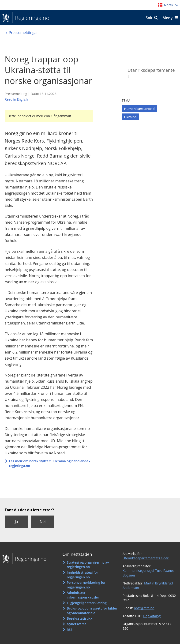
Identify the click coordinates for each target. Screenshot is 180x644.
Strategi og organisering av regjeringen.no (88, 565)
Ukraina (130, 117)
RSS (70, 630)
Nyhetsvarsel (77, 624)
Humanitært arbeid (139, 109)
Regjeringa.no (31, 18)
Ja (16, 522)
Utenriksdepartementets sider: (146, 558)
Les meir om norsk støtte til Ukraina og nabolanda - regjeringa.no (50, 463)
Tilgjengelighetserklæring (87, 603)
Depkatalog (152, 616)
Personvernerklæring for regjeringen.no (86, 585)
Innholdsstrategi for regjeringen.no (82, 575)
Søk (149, 18)
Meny (167, 18)
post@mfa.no (144, 608)
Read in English (16, 99)
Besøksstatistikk (80, 618)
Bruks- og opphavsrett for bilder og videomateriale (92, 611)
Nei (43, 522)
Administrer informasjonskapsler (83, 595)
